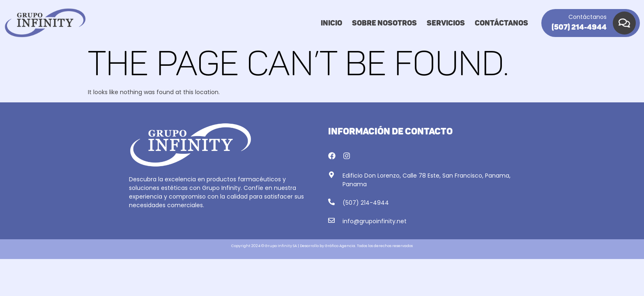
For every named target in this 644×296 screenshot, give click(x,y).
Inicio (331, 23)
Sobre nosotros (384, 23)
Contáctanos (501, 23)
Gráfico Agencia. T (342, 246)
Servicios (446, 23)
